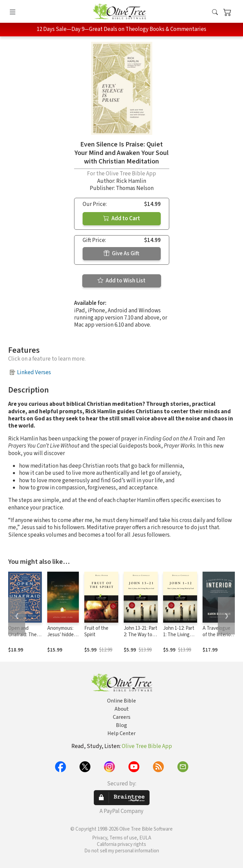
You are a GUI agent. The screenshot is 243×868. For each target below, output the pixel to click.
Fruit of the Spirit (96, 631)
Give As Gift (121, 254)
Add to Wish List (121, 281)
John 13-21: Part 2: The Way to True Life (141, 635)
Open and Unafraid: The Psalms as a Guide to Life (22, 638)
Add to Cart (122, 219)
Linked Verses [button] (34, 372)
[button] (215, 13)
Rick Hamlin (131, 181)
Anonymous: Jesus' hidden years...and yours (62, 638)
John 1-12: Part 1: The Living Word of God (179, 635)
